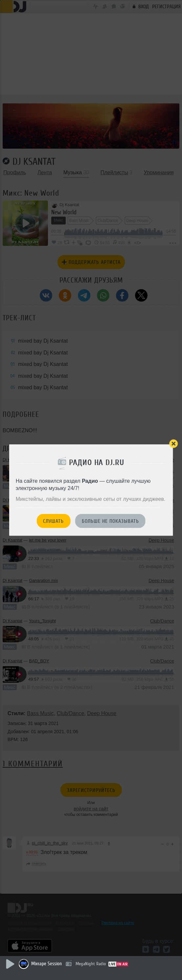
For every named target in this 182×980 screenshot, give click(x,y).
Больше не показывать (110, 521)
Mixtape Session (46, 964)
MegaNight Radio (91, 964)
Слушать (53, 521)
